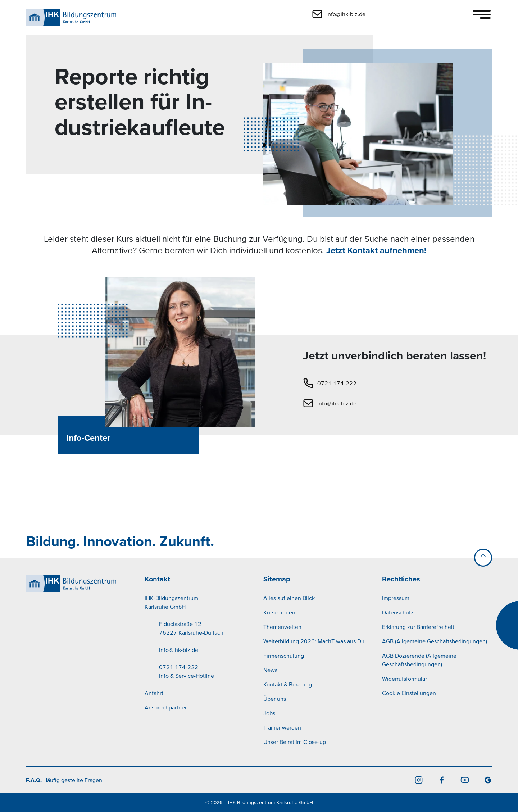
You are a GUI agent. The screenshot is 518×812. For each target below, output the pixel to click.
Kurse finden (279, 612)
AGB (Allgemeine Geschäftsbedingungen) (435, 641)
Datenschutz (398, 612)
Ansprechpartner (166, 707)
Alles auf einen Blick (289, 598)
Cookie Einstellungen (409, 693)
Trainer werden (282, 727)
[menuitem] (200, 650)
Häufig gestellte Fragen (64, 780)
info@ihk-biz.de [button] (346, 14)
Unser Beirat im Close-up (295, 742)
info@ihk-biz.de (337, 403)
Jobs (269, 713)
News (270, 670)
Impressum (396, 598)
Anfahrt (154, 693)
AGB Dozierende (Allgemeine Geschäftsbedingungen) (419, 660)
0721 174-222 (337, 383)
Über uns (275, 699)
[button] (388, 14)
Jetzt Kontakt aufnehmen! (376, 250)
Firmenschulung (284, 656)
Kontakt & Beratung (288, 684)
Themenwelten (282, 627)
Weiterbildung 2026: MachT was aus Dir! (315, 641)
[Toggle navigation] (482, 14)
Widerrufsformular (405, 679)
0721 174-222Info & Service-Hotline (187, 671)
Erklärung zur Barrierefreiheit (418, 627)
